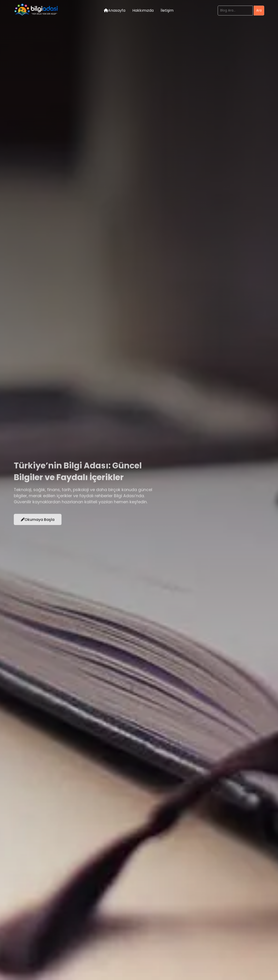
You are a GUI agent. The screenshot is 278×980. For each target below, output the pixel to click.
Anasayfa (115, 10)
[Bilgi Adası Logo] (37, 16)
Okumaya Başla (38, 522)
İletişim (167, 10)
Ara (259, 10)
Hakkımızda (143, 10)
